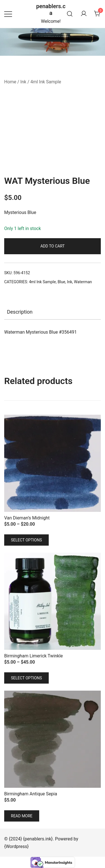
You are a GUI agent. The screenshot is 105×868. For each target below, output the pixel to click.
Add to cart (53, 246)
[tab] (53, 312)
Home (10, 82)
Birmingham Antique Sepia (31, 794)
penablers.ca (51, 10)
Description (20, 312)
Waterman (83, 282)
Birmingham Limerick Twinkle (33, 656)
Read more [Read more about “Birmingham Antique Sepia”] (22, 816)
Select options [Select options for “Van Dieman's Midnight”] (26, 540)
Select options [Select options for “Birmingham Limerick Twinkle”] (26, 678)
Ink (23, 82)
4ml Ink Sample (46, 82)
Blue (61, 282)
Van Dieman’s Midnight (27, 518)
